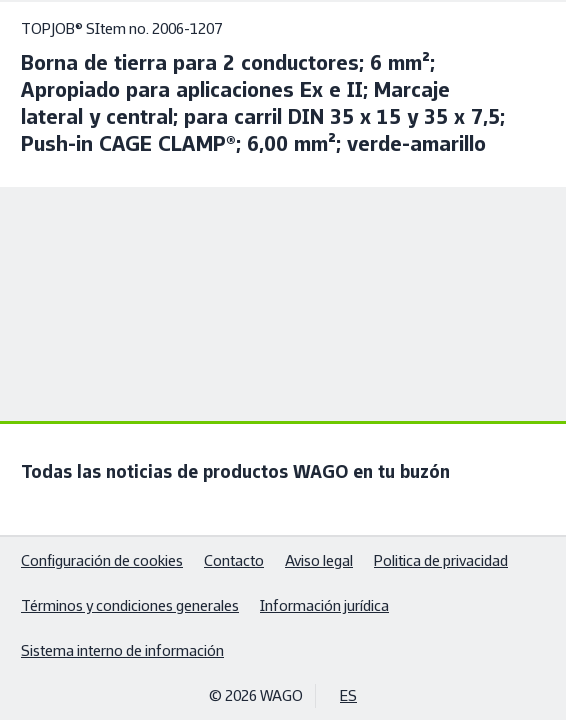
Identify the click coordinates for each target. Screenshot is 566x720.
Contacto (234, 560)
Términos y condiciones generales (130, 605)
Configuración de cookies (102, 560)
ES (348, 695)
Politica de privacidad (441, 560)
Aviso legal (319, 560)
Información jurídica (324, 605)
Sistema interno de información (122, 650)
